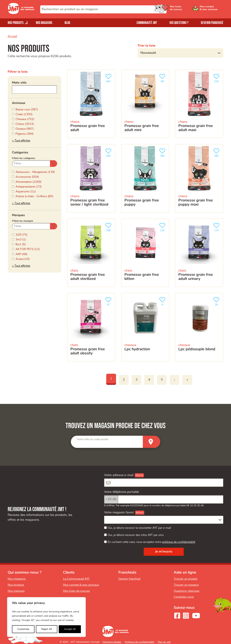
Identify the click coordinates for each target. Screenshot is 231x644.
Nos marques (16, 591)
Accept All (70, 629)
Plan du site (164, 642)
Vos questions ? (179, 23)
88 (163, 78)
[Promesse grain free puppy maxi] (199, 178)
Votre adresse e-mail (119, 475)
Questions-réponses (187, 591)
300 (163, 152)
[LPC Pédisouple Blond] (199, 327)
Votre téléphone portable (121, 492)
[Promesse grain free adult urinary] (199, 253)
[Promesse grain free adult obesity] (91, 327)
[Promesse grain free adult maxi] (199, 104)
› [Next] (174, 380)
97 (109, 301)
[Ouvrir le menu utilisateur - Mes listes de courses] (184, 9)
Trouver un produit (185, 579)
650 (109, 78)
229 (217, 78)
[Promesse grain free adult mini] (145, 104)
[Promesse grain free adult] (91, 104)
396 (109, 227)
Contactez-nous (184, 597)
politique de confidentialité (179, 542)
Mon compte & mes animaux (81, 585)
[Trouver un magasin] (151, 442)
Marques (18, 215)
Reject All (47, 629)
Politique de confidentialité (139, 642)
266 (109, 152)
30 (217, 301)
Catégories (20, 153)
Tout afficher (22, 141)
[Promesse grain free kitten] (145, 253)
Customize (23, 629)
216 (163, 227)
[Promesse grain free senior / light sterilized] (91, 178)
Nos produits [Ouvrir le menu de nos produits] (16, 23)
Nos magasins (44, 23)
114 (217, 227)
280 (217, 152)
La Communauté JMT (76, 579)
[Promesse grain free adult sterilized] (91, 253)
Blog (67, 23)
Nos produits (16, 585)
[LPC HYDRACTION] (145, 327)
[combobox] (103, 9)
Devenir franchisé (212, 23)
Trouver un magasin (186, 585)
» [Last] (187, 380)
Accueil (12, 36)
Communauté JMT (147, 23)
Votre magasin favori (119, 513)
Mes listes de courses (76, 591)
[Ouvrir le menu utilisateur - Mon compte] (211, 9)
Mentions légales (112, 642)
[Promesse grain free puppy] (145, 178)
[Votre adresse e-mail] (164, 483)
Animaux (19, 103)
